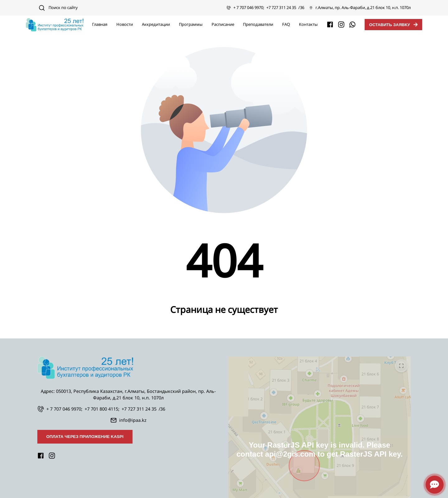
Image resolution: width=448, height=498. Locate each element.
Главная (100, 24)
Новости (125, 24)
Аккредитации (156, 24)
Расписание (223, 24)
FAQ (286, 24)
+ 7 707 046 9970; (249, 7)
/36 (301, 7)
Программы (191, 24)
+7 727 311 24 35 (281, 7)
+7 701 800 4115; (102, 409)
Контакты (308, 24)
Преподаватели (258, 24)
